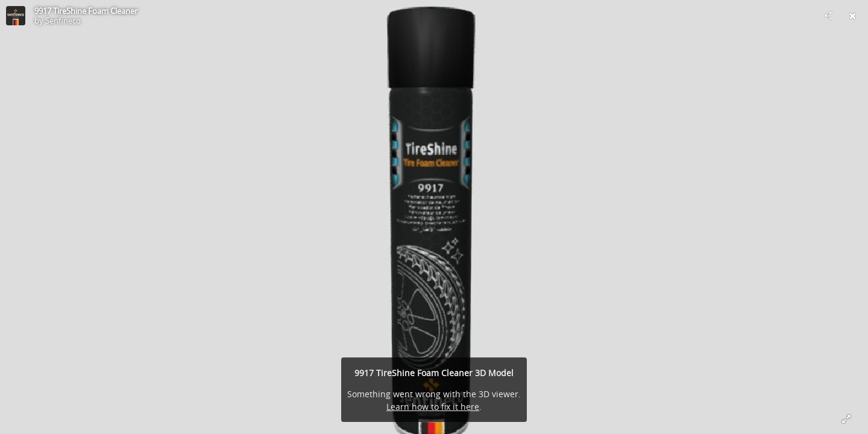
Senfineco (63, 20)
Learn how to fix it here (433, 407)
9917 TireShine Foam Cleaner (86, 11)
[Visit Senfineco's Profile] (16, 16)
